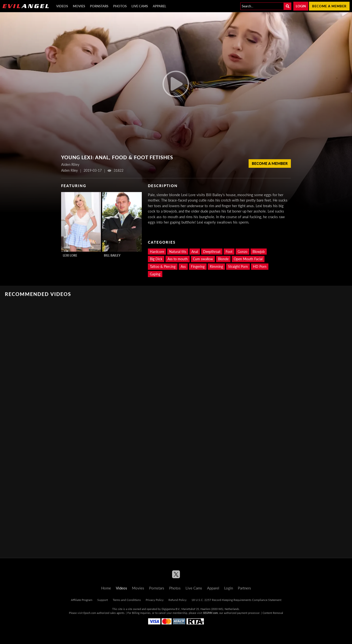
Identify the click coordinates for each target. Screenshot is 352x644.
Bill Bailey (112, 255)
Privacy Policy (155, 600)
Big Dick (156, 259)
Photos (120, 6)
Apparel (159, 6)
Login (301, 6)
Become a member (329, 6)
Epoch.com (90, 613)
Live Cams (140, 6)
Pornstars (99, 6)
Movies (79, 6)
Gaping (155, 274)
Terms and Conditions (127, 600)
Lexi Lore (70, 255)
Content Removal (273, 613)
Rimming (216, 266)
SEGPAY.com (210, 613)
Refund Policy (177, 600)
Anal (195, 252)
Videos (62, 6)
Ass (183, 266)
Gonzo (242, 252)
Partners (244, 588)
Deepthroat (212, 252)
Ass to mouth (178, 259)
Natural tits (178, 252)
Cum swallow (203, 259)
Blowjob (259, 252)
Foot (229, 252)
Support (103, 600)
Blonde (223, 259)
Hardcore (157, 252)
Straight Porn (238, 266)
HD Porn (260, 266)
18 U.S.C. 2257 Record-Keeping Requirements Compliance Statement (236, 600)
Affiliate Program (82, 600)
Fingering (198, 266)
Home (106, 588)
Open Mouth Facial (248, 259)
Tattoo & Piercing (163, 266)
